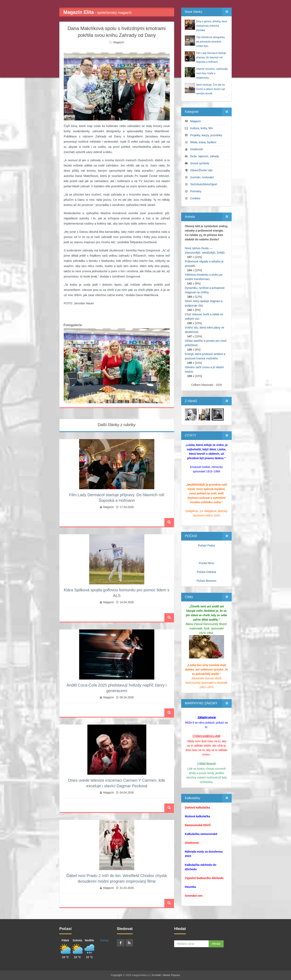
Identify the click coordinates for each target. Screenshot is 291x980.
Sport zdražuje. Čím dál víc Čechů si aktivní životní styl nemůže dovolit (210, 89)
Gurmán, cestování (202, 177)
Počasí (105, 940)
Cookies (195, 198)
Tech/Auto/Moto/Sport (204, 184)
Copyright (116, 975)
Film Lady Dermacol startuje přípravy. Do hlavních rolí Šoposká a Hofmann (211, 57)
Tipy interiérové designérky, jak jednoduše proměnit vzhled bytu (211, 42)
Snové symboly (200, 163)
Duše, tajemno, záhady (205, 156)
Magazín (119, 42)
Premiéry (196, 191)
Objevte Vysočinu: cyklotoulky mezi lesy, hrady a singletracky (212, 73)
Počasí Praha (206, 545)
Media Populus (172, 975)
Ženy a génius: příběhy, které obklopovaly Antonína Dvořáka (212, 26)
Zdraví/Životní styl (201, 170)
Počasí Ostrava (206, 572)
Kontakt (156, 975)
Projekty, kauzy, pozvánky (206, 135)
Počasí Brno (206, 563)
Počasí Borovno (207, 581)
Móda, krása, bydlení (203, 142)
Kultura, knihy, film (202, 128)
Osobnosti (197, 149)
